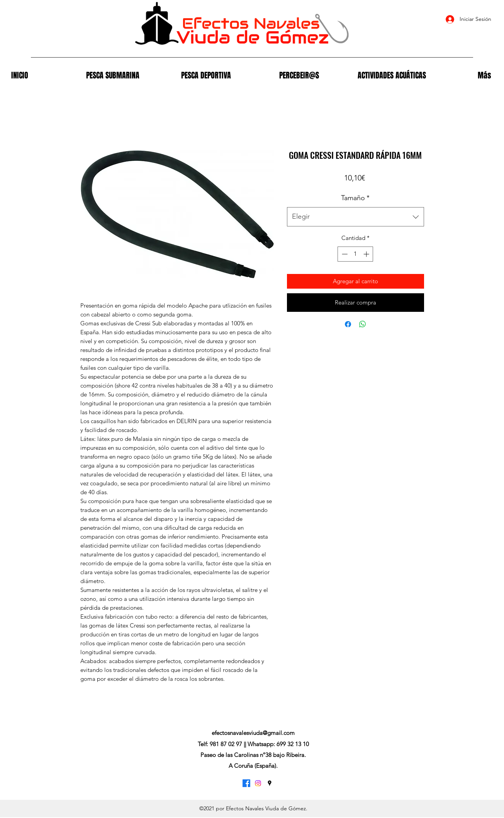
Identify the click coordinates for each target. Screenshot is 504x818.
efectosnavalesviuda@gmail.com (253, 733)
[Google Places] (270, 783)
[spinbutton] (356, 254)
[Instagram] (258, 783)
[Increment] (367, 254)
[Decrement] (344, 254)
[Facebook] (246, 783)
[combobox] (356, 217)
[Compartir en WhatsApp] (363, 324)
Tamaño (355, 198)
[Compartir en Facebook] (348, 324)
